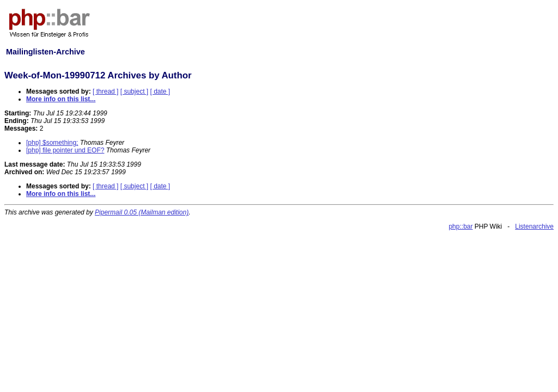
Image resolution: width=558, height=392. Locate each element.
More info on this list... (61, 99)
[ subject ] (134, 91)
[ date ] (160, 91)
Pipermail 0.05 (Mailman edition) (142, 212)
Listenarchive (534, 226)
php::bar (460, 226)
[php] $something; (52, 143)
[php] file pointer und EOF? (65, 150)
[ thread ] (105, 91)
